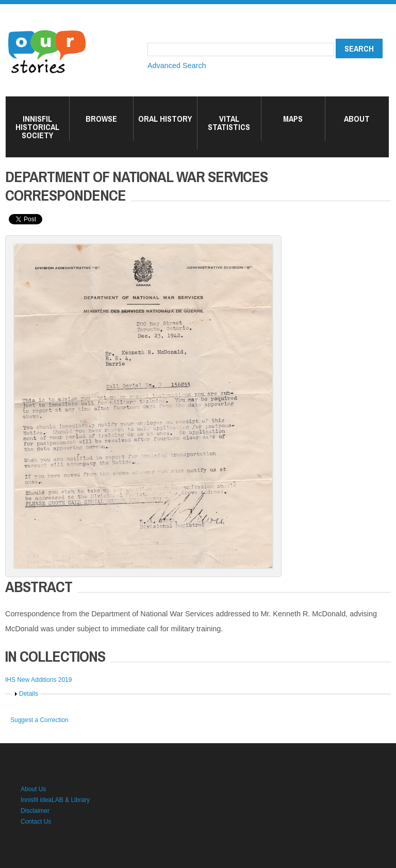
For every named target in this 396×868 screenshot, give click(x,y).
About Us (33, 789)
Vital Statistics (229, 123)
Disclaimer (35, 811)
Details (29, 694)
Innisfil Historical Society (37, 127)
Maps (293, 119)
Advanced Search (177, 65)
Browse (101, 119)
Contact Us (36, 822)
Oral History (165, 119)
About (357, 119)
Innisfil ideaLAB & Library (55, 800)
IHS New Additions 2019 (38, 680)
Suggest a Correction (39, 720)
